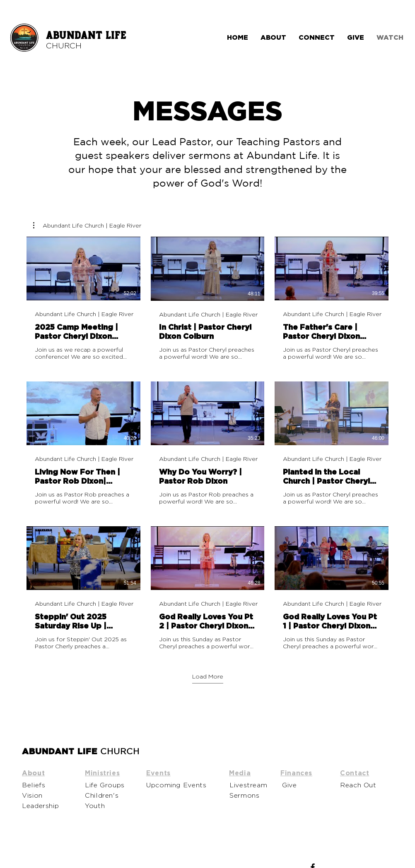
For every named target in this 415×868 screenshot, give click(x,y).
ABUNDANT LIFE (86, 36)
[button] (87, 225)
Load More (208, 676)
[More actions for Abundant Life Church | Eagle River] (87, 225)
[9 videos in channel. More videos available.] (207, 444)
